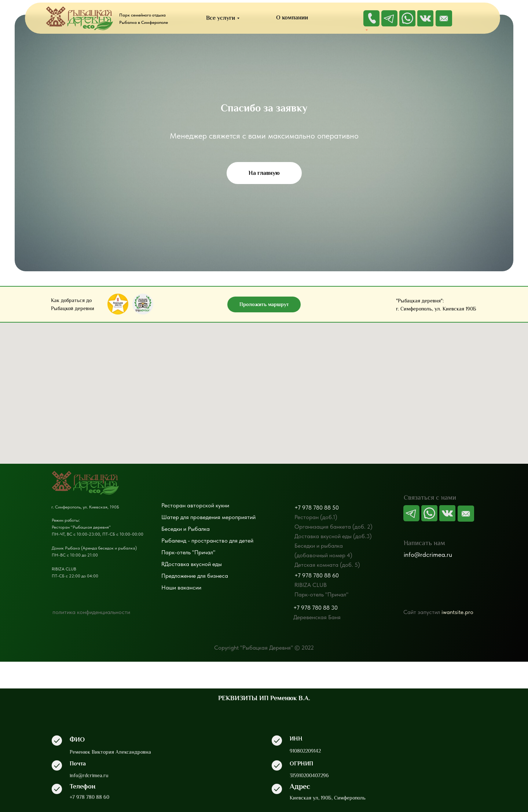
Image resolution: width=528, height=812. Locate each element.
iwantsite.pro (457, 612)
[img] (444, 18)
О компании (292, 18)
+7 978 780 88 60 (317, 575)
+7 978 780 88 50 (317, 508)
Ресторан (173, 505)
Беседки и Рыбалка (186, 529)
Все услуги (221, 18)
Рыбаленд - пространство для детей (207, 541)
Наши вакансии (181, 587)
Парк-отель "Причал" (188, 552)
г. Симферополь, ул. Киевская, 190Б (85, 507)
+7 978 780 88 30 (316, 608)
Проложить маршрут (264, 304)
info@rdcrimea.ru (428, 554)
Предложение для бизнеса (195, 576)
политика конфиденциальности (91, 612)
